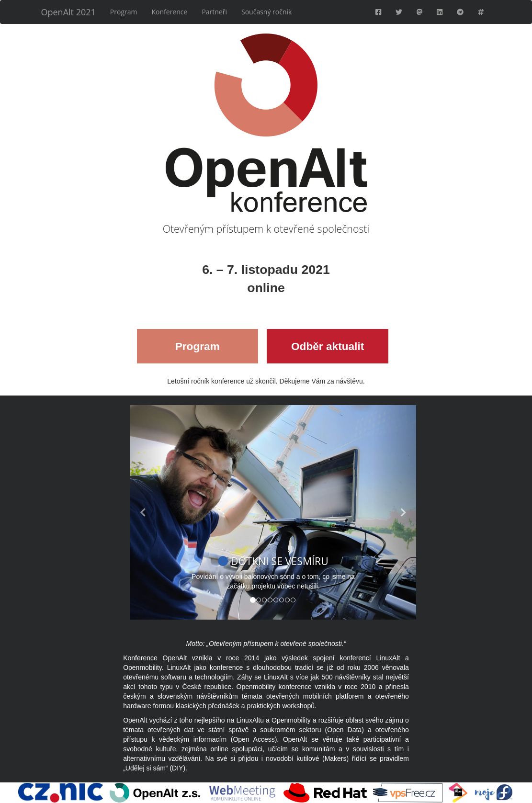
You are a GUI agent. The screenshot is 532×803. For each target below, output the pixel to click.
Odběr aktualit (328, 346)
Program (124, 12)
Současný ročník (266, 12)
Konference (170, 12)
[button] (152, 512)
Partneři (214, 12)
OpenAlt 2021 (68, 12)
